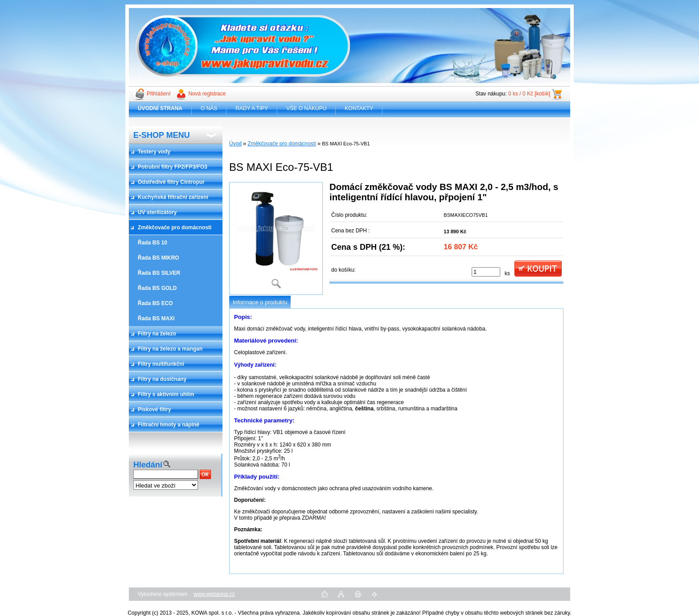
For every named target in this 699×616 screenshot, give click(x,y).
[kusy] (486, 272)
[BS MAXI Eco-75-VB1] (276, 238)
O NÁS (209, 108)
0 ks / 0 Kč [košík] (529, 94)
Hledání (148, 465)
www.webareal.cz (214, 594)
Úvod (235, 144)
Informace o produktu (260, 302)
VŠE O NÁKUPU (306, 108)
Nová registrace (207, 94)
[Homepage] (160, 108)
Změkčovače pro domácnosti (282, 144)
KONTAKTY (359, 108)
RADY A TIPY (252, 108)
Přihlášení (158, 94)
